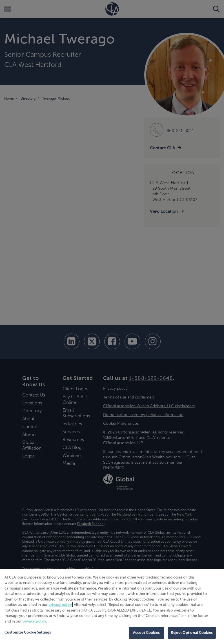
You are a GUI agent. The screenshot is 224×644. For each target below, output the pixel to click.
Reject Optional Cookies (192, 633)
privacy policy (60, 605)
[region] (112, 606)
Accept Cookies (146, 633)
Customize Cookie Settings (28, 632)
